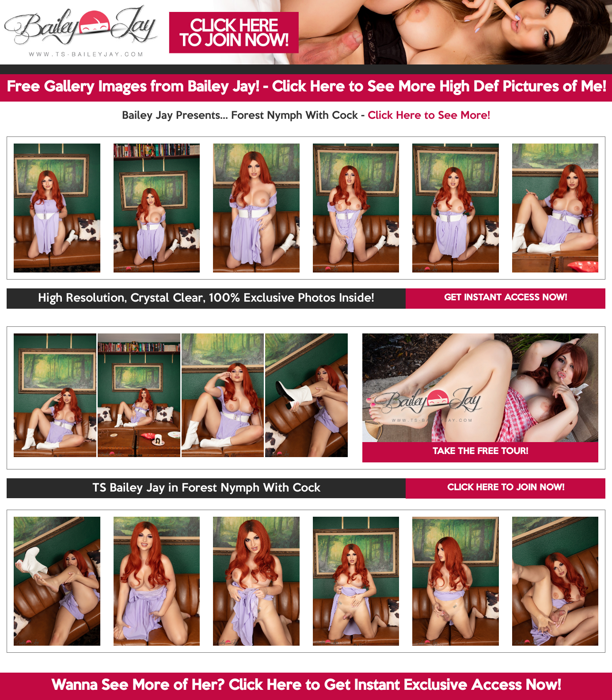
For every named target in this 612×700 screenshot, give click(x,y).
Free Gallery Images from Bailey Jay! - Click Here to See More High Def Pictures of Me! (306, 87)
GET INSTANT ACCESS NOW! (506, 298)
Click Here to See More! (429, 116)
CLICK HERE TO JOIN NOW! (506, 488)
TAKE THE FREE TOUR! (480, 452)
